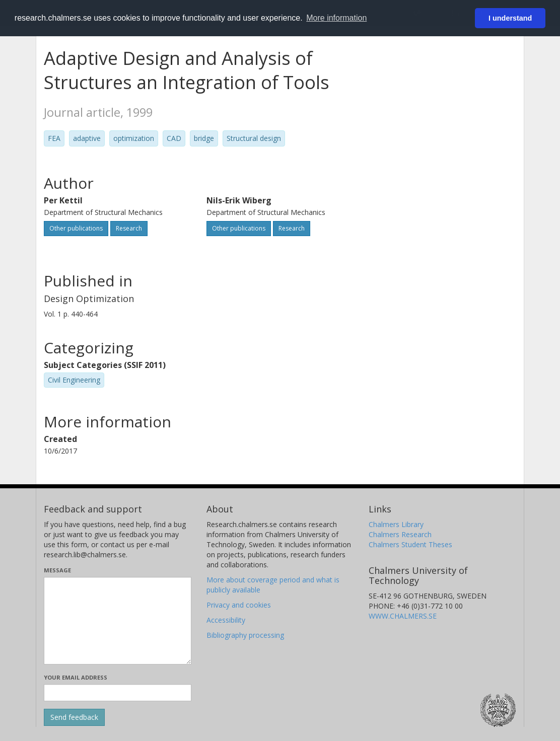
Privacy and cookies (239, 605)
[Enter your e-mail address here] (118, 693)
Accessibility (226, 620)
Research (129, 228)
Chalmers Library (396, 524)
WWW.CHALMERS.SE (403, 616)
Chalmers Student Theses (410, 544)
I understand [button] (510, 18)
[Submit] (74, 717)
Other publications (76, 228)
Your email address (76, 677)
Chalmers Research (400, 534)
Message (57, 570)
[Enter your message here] (118, 621)
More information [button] (336, 18)
